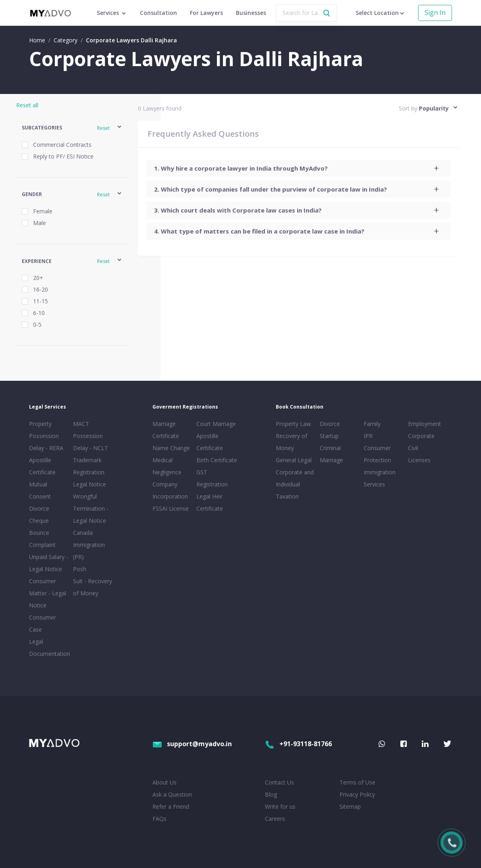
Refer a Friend (171, 806)
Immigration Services (380, 478)
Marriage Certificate (166, 430)
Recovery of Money (292, 442)
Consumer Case (43, 623)
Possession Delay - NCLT (91, 442)
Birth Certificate (217, 460)
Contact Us (279, 782)
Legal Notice (90, 484)
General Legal (294, 460)
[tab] (298, 168)
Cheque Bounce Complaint (42, 533)
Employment (425, 424)
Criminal (330, 448)
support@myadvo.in (192, 744)
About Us (164, 782)
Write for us (280, 806)
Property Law (293, 424)
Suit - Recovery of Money (93, 587)
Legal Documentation (49, 648)
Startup (329, 436)
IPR (368, 436)
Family (372, 424)
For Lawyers (206, 13)
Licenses (419, 460)
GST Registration (212, 478)
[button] (72, 128)
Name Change (171, 448)
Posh (80, 569)
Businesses (251, 13)
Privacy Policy (357, 794)
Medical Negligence (167, 466)
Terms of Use (357, 782)
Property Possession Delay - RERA (46, 436)
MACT (81, 424)
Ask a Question (172, 794)
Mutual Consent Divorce (40, 496)
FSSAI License (171, 508)
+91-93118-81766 (298, 744)
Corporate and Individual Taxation (295, 484)
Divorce (330, 424)
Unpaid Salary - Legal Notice (49, 563)
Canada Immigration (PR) (89, 545)
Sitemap (350, 806)
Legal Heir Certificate (210, 502)
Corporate (421, 436)
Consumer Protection (377, 454)
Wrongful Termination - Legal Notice (91, 508)
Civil (413, 448)
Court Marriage (216, 424)
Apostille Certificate (42, 466)
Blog (271, 794)
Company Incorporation (170, 490)
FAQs (159, 819)
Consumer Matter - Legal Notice (48, 593)
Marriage (331, 460)
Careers (275, 819)
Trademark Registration (89, 466)
